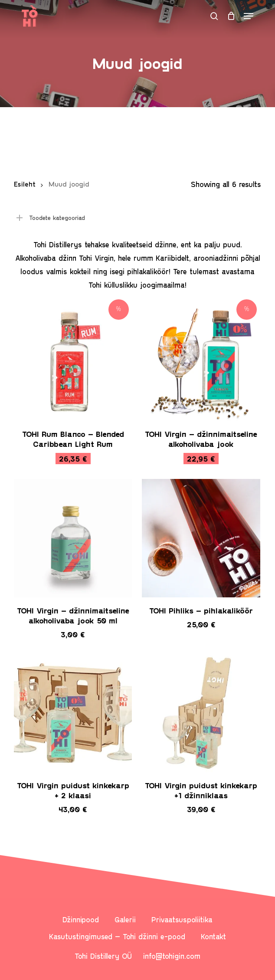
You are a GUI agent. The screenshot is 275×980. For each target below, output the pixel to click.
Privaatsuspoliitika (182, 919)
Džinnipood (81, 919)
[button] (249, 16)
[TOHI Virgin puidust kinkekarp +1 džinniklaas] (201, 713)
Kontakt (213, 936)
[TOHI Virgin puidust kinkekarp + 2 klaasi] (73, 713)
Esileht (25, 184)
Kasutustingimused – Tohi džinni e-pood (117, 936)
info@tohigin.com (172, 956)
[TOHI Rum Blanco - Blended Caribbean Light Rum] (73, 362)
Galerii (125, 919)
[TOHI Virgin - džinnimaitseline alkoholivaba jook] (201, 362)
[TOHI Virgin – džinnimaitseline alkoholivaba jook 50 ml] (73, 538)
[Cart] (231, 16)
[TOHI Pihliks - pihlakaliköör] (201, 538)
